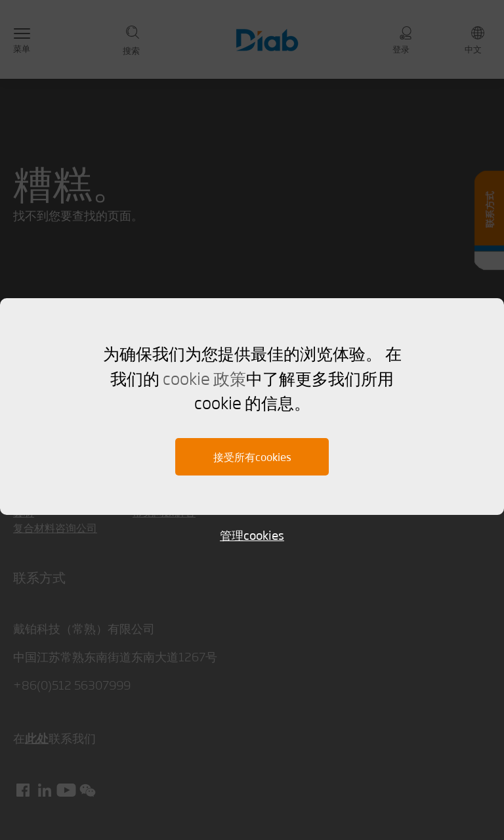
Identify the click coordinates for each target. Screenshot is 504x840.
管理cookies (252, 535)
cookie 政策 (204, 378)
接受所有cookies (252, 457)
